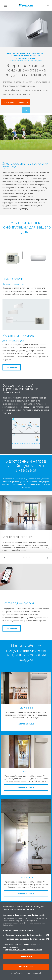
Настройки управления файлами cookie (26, 973)
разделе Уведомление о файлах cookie (23, 950)
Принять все (26, 956)
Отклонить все (26, 967)
